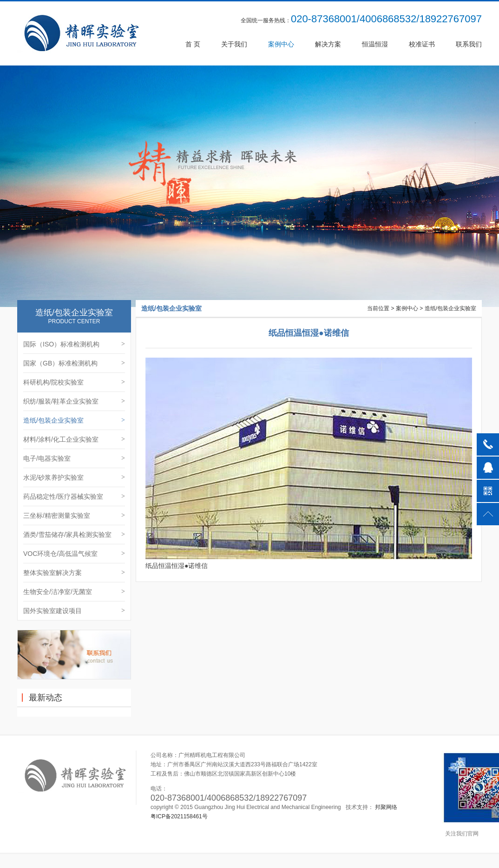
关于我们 (234, 44)
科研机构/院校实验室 (74, 382)
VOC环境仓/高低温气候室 (74, 554)
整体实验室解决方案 (74, 573)
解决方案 (328, 44)
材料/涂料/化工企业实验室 (74, 439)
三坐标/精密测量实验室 (74, 516)
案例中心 (281, 44)
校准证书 (422, 44)
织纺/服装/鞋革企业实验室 (74, 401)
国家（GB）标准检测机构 (74, 363)
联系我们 (469, 44)
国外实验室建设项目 (74, 611)
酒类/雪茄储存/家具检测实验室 (74, 535)
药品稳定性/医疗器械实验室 (74, 496)
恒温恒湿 (375, 44)
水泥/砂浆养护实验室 (74, 477)
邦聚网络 (386, 807)
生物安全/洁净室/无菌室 (74, 592)
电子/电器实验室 (74, 458)
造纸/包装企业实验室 (74, 420)
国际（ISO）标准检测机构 (74, 344)
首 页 (193, 44)
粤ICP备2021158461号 (179, 816)
